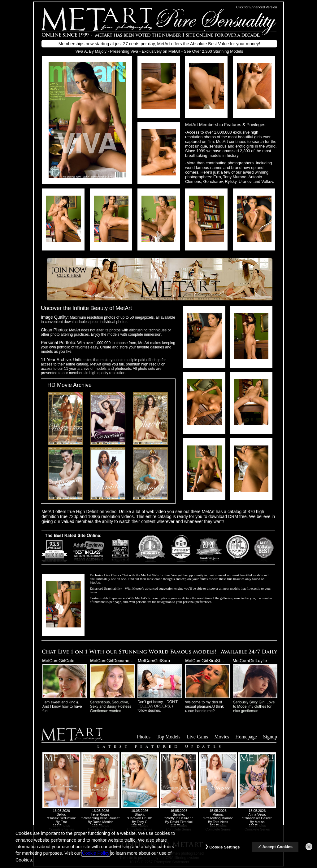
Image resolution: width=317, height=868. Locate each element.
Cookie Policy (96, 857)
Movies (222, 737)
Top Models (169, 737)
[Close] (309, 850)
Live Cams (198, 737)
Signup (270, 737)
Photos (144, 737)
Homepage (246, 737)
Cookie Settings (224, 850)
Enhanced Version (263, 7)
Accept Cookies (277, 850)
